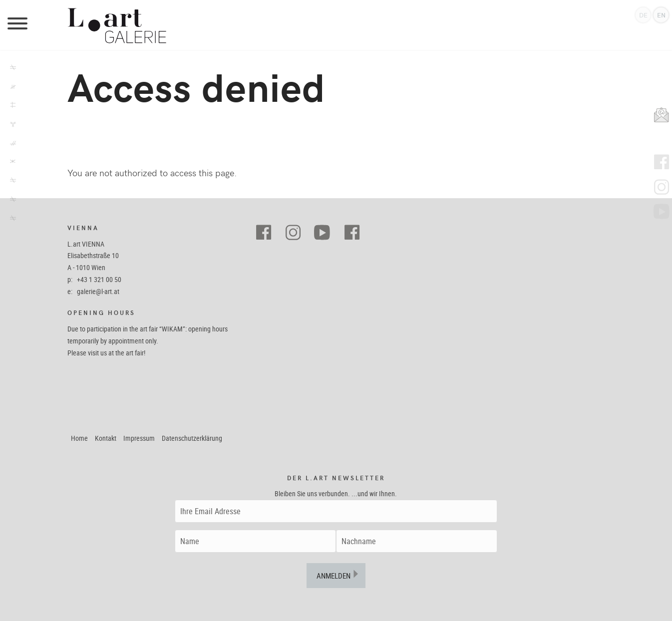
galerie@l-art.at (98, 291)
